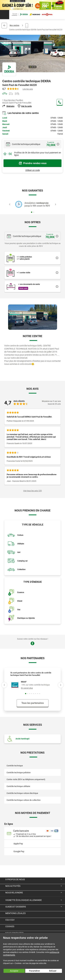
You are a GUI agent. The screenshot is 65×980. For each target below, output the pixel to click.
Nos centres (14, 25)
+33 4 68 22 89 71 (60, 102)
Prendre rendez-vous (33, 163)
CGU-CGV (10, 920)
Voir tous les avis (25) (33, 491)
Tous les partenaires (33, 703)
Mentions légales (15, 913)
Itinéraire (10, 106)
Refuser (53, 971)
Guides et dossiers (16, 907)
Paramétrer (34, 971)
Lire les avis (28, 89)
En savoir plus (27, 688)
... (27, 25)
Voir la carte (26, 106)
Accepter (14, 971)
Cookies (10, 926)
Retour (4, 26)
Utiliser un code (33, 170)
